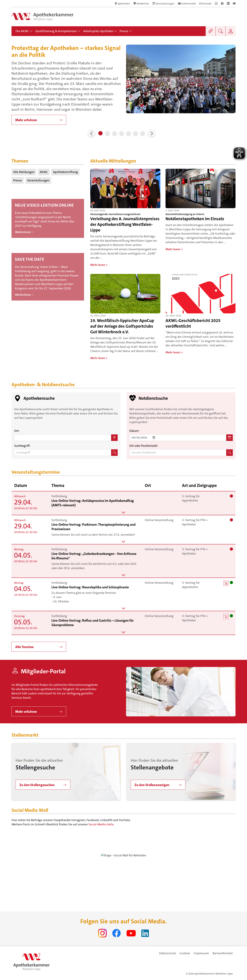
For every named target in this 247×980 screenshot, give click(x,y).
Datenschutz (168, 953)
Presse (18, 180)
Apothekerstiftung (66, 172)
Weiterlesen (25, 232)
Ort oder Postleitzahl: (144, 446)
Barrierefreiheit (223, 953)
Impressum (201, 953)
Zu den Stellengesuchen (37, 785)
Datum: (134, 431)
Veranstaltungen (38, 180)
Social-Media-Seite (101, 824)
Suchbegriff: (22, 446)
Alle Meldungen (24, 172)
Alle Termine (24, 647)
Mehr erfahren (26, 120)
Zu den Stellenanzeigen (152, 785)
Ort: (17, 431)
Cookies (185, 953)
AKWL (44, 172)
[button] (92, 133)
